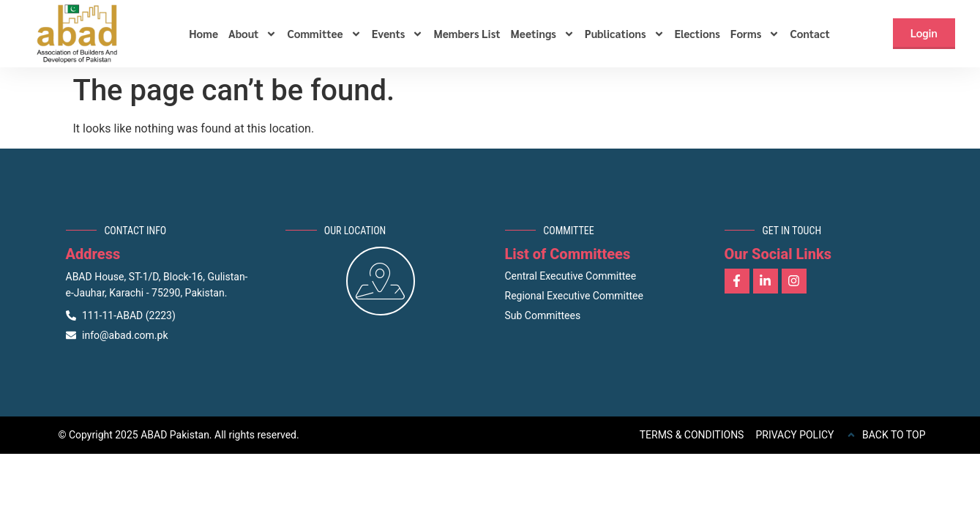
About (253, 34)
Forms (755, 34)
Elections (697, 33)
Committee (324, 34)
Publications (625, 34)
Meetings (543, 34)
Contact (809, 33)
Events (398, 34)
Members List (467, 33)
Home (203, 33)
